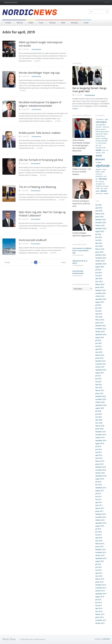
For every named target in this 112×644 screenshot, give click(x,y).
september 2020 (101, 405)
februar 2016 (100, 544)
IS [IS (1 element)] (96, 143)
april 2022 (99, 349)
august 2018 (100, 479)
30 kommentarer (78, 255)
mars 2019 (99, 458)
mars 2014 (99, 611)
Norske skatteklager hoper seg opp (39, 73)
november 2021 (101, 364)
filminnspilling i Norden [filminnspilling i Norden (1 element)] (102, 132)
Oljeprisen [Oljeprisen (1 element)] (99, 169)
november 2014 (101, 588)
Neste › (64, 262)
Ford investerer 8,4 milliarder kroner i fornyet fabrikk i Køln (82, 251)
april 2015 (99, 573)
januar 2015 (99, 582)
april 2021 (99, 385)
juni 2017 (99, 497)
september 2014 (101, 594)
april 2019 (99, 455)
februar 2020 (100, 426)
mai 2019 (98, 452)
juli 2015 (98, 564)
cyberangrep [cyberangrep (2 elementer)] (101, 122)
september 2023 (101, 299)
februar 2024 (100, 284)
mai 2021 (98, 382)
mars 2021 (99, 388)
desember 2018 (101, 467)
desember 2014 (101, 585)
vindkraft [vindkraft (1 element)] (106, 194)
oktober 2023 (100, 296)
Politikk (31, 23)
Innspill (86, 23)
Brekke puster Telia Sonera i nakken (40, 133)
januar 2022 (99, 358)
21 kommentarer (78, 265)
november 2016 (101, 517)
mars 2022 (99, 352)
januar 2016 (99, 547)
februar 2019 (100, 461)
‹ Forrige (7, 262)
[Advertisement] (91, 45)
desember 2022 (101, 326)
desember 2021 (101, 361)
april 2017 (99, 502)
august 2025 (100, 231)
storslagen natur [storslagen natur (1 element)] (100, 184)
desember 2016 (101, 514)
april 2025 (99, 243)
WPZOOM (106, 639)
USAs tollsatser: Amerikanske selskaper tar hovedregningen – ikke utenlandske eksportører (81, 145)
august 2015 (100, 561)
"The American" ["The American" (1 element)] (100, 120)
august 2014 (100, 597)
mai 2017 (98, 499)
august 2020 (100, 408)
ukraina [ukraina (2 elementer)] (104, 191)
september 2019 (101, 441)
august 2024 (100, 267)
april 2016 (99, 538)
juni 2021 (99, 379)
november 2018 (101, 470)
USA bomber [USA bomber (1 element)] (99, 194)
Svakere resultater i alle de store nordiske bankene (82, 172)
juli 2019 (98, 446)
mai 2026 (98, 205)
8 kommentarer (77, 276)
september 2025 (101, 228)
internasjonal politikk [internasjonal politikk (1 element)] (102, 141)
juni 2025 (99, 237)
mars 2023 (99, 317)
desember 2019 (101, 432)
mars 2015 (99, 576)
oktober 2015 (100, 555)
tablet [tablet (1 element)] (106, 188)
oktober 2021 (100, 367)
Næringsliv (74, 23)
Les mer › (37, 61)
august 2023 (100, 302)
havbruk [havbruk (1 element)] (98, 138)
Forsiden (8, 23)
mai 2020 (98, 417)
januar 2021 (99, 393)
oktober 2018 (100, 473)
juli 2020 (98, 411)
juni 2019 (99, 449)
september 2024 (101, 264)
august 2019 (100, 443)
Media (63, 23)
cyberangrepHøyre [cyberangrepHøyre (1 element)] (101, 125)
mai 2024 (98, 276)
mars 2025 (99, 246)
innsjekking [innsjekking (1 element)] (104, 138)
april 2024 (99, 279)
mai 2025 (98, 240)
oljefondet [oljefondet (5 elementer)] (103, 166)
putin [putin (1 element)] (105, 176)
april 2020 (99, 420)
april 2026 (99, 208)
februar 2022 (100, 355)
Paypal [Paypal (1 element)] (103, 172)
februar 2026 (100, 214)
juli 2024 (98, 270)
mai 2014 (98, 605)
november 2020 (101, 399)
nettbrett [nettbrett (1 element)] (98, 153)
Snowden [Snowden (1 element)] (101, 182)
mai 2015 (98, 570)
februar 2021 (100, 390)
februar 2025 (100, 249)
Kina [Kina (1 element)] (97, 145)
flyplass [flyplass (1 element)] (106, 134)
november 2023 (101, 293)
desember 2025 (101, 220)
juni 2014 (99, 603)
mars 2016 (99, 541)
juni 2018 (99, 485)
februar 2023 (100, 320)
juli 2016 (98, 529)
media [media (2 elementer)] (98, 150)
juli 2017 (98, 494)
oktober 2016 (100, 520)
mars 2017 (99, 505)
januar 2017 (99, 511)
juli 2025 (98, 234)
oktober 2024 (100, 261)
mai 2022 (98, 346)
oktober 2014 (100, 591)
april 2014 (99, 608)
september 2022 (101, 334)
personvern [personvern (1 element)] (99, 174)
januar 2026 (99, 217)
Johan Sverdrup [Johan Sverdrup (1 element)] (102, 143)
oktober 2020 (100, 402)
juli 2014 (98, 600)
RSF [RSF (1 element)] (97, 179)
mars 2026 (99, 211)
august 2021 (100, 373)
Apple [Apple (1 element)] (106, 120)
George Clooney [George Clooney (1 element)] (100, 136)
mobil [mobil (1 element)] (104, 150)
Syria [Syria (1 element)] (102, 188)
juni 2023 (99, 308)
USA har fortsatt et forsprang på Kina (41, 160)
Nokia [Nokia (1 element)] (103, 153)
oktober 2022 (100, 332)
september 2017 (101, 488)
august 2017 (100, 491)
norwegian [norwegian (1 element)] (99, 162)
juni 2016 (99, 532)
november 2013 (101, 620)
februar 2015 (100, 579)
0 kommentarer (36, 49)
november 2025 (101, 223)
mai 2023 (98, 311)
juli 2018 (98, 482)
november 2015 (101, 552)
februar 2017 (100, 508)
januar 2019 (99, 464)
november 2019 (101, 435)
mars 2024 (99, 281)
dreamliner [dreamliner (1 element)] (99, 127)
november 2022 (101, 329)
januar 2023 (99, 323)
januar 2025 (99, 252)
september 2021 (101, 370)
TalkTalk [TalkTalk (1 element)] (98, 191)
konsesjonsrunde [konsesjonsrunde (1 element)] (101, 148)
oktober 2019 (100, 438)
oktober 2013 (100, 623)
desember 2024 (101, 255)
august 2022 (100, 337)
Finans (41, 23)
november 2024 (101, 258)
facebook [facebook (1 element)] (103, 129)
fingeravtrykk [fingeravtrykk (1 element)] (99, 134)
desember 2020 (101, 396)
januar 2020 (99, 429)
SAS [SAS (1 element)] (97, 182)
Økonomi (20, 23)
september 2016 (101, 523)
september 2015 (101, 558)
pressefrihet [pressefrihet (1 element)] (99, 176)
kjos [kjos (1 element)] (100, 145)
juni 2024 (99, 273)
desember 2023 (101, 290)
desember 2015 (101, 550)
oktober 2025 (100, 226)
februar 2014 (100, 614)
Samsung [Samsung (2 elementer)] (103, 179)
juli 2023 (98, 305)
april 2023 (99, 314)
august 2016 (100, 526)
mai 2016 (98, 535)
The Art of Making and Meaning (37, 187)
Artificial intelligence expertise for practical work (81, 204)
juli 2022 (98, 340)
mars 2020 (99, 423)
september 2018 (101, 476)
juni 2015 (99, 567)
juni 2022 (99, 343)
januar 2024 (99, 287)
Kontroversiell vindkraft (33, 240)
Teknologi (52, 23)
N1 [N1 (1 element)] (107, 150)
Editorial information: (11, 3)
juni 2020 (99, 414)
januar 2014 (99, 617)
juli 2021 (98, 376)
